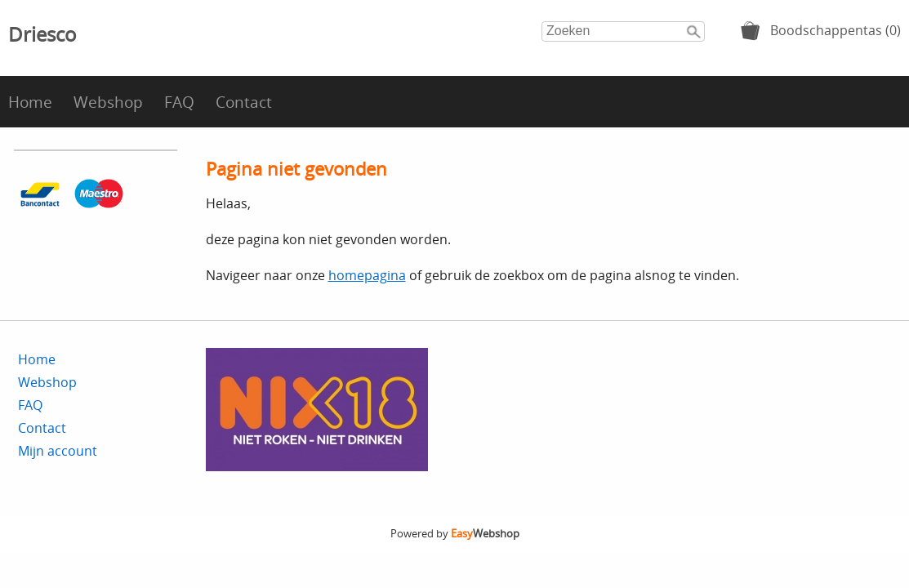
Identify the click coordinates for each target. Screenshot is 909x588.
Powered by (455, 533)
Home (30, 102)
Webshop (108, 102)
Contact (244, 102)
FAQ (179, 102)
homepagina (367, 275)
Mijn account (58, 451)
